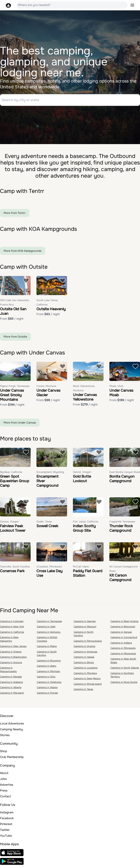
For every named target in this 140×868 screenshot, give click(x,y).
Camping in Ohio (46, 678)
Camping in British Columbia (47, 641)
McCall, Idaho (81, 568)
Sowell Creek (47, 527)
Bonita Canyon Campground (122, 480)
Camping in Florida (47, 694)
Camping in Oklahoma (49, 684)
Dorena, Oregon (9, 523)
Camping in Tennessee (49, 623)
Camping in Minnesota (123, 650)
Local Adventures (12, 725)
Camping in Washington (13, 659)
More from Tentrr (15, 214)
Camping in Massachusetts (8, 671)
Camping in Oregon (11, 653)
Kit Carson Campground (120, 579)
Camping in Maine (47, 648)
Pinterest (6, 826)
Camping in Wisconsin (123, 628)
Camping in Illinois (84, 664)
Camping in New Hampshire (9, 641)
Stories (5, 737)
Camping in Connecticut (124, 639)
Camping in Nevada (11, 678)
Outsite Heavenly (51, 310)
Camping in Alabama (11, 684)
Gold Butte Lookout (82, 480)
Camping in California (12, 633)
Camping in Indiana (121, 644)
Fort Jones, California (86, 523)
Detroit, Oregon (82, 473)
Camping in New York (12, 628)
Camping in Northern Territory (122, 676)
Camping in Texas (83, 691)
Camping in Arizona (11, 664)
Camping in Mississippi (123, 655)
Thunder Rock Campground (121, 530)
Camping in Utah (46, 628)
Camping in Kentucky (49, 633)
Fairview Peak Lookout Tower (13, 530)
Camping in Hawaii (84, 659)
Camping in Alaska (47, 689)
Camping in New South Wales (123, 662)
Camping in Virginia (84, 648)
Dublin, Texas (44, 523)
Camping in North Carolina (84, 635)
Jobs (3, 780)
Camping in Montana (85, 675)
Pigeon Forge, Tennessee (15, 387)
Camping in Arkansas (85, 653)
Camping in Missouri (85, 628)
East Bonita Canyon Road (125, 473)
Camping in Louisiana (85, 669)
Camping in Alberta (11, 689)
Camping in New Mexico (87, 680)
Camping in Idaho (47, 668)
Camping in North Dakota (125, 669)
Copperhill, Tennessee (122, 523)
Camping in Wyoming (49, 662)
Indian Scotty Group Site (84, 530)
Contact (5, 798)
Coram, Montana (46, 387)
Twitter (5, 831)
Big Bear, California (11, 473)
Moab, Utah (116, 387)
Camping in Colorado (12, 623)
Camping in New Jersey (13, 648)
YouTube (6, 837)
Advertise (7, 786)
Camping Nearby (11, 731)
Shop (4, 753)
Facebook (7, 820)
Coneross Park (12, 572)
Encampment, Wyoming (50, 473)
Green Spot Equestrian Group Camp (15, 482)
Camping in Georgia (85, 623)
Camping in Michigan (48, 673)
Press (4, 792)
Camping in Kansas (121, 633)
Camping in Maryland (12, 694)
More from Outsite (15, 338)
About (4, 775)
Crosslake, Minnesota (49, 568)
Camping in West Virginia (124, 623)
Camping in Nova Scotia (124, 684)
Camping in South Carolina (47, 655)
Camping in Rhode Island (88, 685)
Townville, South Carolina (15, 568)
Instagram (7, 814)
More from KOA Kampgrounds (23, 252)
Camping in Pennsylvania (88, 642)
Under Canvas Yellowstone (85, 399)
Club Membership (12, 759)
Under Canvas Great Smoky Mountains (12, 396)
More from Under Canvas (20, 424)
